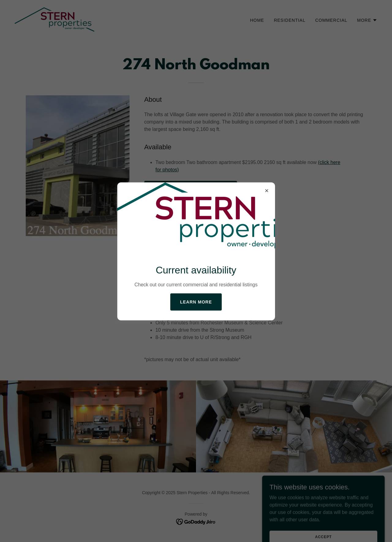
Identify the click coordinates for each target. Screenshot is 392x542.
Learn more (196, 302)
